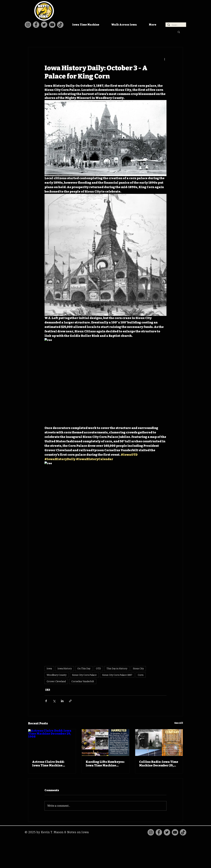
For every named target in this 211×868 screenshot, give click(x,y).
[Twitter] (44, 25)
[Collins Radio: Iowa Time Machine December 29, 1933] (159, 743)
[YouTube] (52, 25)
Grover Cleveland (56, 681)
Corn (141, 675)
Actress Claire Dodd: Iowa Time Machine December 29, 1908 (48, 764)
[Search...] (175, 25)
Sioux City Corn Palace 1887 (117, 675)
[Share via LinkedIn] (62, 701)
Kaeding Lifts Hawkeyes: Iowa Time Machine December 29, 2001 (105, 764)
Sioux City (138, 669)
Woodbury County (57, 675)
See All (179, 723)
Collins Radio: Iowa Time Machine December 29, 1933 (159, 764)
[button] (179, 32)
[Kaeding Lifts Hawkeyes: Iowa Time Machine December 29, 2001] (106, 743)
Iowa (49, 669)
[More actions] (165, 59)
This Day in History (117, 669)
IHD (48, 690)
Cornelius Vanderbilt (83, 681)
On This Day (84, 669)
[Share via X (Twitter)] (54, 701)
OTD (98, 669)
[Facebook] (36, 25)
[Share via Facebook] (46, 701)
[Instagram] (28, 25)
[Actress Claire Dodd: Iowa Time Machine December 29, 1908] (52, 743)
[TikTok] (60, 25)
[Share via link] (70, 701)
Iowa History (65, 669)
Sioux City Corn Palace (84, 675)
